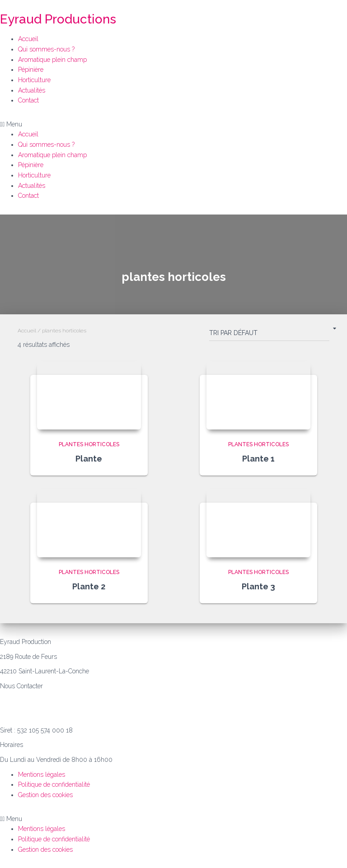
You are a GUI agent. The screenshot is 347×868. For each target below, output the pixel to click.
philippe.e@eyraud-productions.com (50, 715)
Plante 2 (89, 586)
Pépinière (31, 70)
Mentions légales (42, 775)
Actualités (32, 90)
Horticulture (34, 80)
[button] (173, 124)
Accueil (28, 39)
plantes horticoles (89, 444)
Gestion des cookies (45, 795)
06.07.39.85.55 (20, 700)
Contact (28, 100)
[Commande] (269, 335)
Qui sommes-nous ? (46, 49)
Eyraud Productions (58, 19)
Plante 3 (258, 586)
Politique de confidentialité (54, 784)
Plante (89, 459)
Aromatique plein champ (52, 60)
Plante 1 (258, 459)
